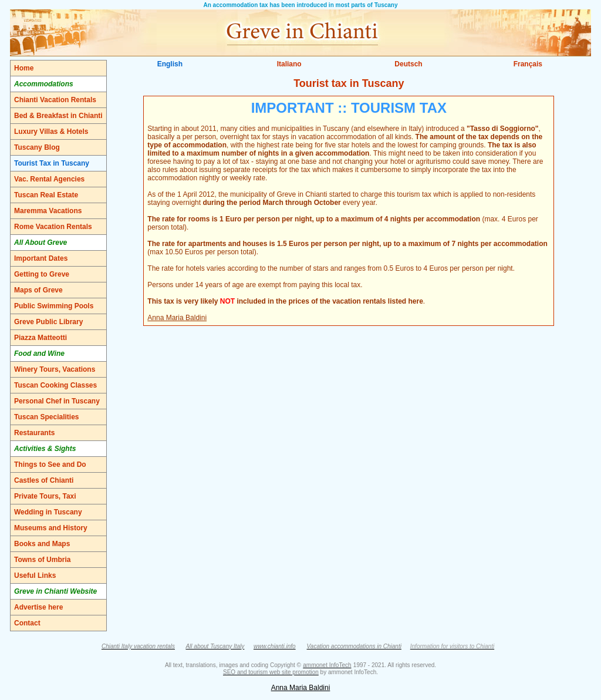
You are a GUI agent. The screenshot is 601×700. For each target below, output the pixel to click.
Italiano (289, 64)
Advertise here (38, 607)
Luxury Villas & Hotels (51, 132)
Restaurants (34, 433)
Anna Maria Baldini (177, 318)
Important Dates (41, 258)
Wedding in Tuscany (48, 512)
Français (528, 64)
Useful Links (35, 576)
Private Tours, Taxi (45, 496)
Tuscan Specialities (47, 417)
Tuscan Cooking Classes (55, 385)
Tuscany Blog (37, 147)
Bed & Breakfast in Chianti (58, 116)
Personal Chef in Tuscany (57, 401)
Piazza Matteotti (40, 338)
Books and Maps (42, 544)
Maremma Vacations (48, 211)
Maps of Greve (38, 290)
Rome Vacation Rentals (53, 227)
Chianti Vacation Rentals (55, 100)
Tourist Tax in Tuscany (52, 163)
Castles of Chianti (44, 480)
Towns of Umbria (42, 560)
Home (24, 68)
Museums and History (51, 528)
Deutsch (408, 64)
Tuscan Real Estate (46, 195)
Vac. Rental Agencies (49, 179)
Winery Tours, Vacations (55, 369)
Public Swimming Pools (54, 306)
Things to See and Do (50, 465)
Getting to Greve (42, 274)
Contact (27, 623)
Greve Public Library (48, 322)
